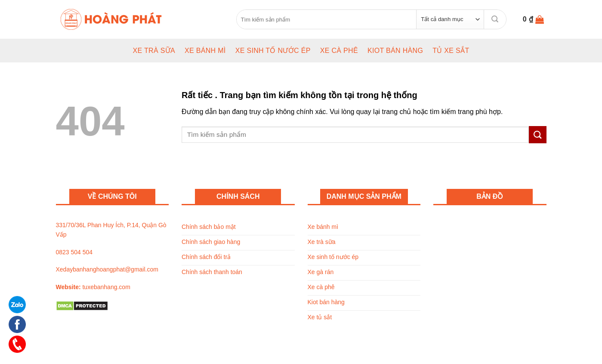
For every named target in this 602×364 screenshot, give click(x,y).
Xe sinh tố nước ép (273, 51)
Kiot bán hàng (395, 51)
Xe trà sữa (154, 51)
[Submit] (495, 19)
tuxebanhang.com (106, 287)
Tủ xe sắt (451, 51)
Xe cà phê (339, 51)
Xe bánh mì (205, 51)
